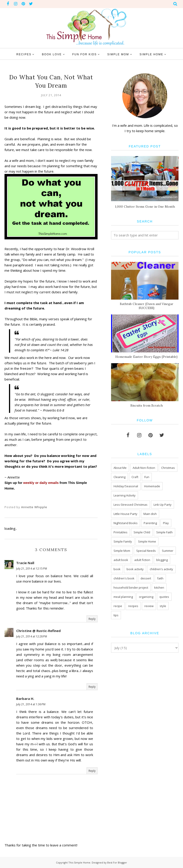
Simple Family (123, 541)
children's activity (161, 569)
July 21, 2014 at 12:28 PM (32, 636)
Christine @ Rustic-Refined (38, 631)
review (149, 606)
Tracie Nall (25, 563)
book (117, 569)
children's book (124, 578)
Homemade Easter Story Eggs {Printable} (146, 357)
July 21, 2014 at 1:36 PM (31, 704)
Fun (147, 477)
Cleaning (119, 477)
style (163, 606)
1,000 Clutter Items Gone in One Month (145, 207)
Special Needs (146, 551)
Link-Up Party (163, 505)
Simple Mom (122, 551)
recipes (133, 606)
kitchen (159, 588)
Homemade (152, 486)
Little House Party (125, 514)
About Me (120, 468)
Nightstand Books (126, 523)
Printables (121, 532)
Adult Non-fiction (144, 468)
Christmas (168, 468)
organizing (146, 597)
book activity (135, 569)
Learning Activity (125, 495)
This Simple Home (79, 862)
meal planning (123, 597)
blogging (162, 560)
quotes (164, 597)
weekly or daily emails (41, 483)
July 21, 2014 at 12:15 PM (32, 569)
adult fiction (142, 560)
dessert (146, 578)
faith (160, 578)
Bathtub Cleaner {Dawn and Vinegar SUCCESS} (147, 306)
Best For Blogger (117, 862)
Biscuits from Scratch (147, 405)
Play (166, 523)
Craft (135, 477)
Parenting (150, 523)
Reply (92, 619)
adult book (121, 560)
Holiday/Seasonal (126, 486)
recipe (118, 606)
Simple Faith (164, 532)
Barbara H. (25, 699)
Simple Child (142, 532)
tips (116, 615)
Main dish (150, 514)
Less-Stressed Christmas (131, 505)
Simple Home (147, 541)
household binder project (131, 588)
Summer (168, 551)
